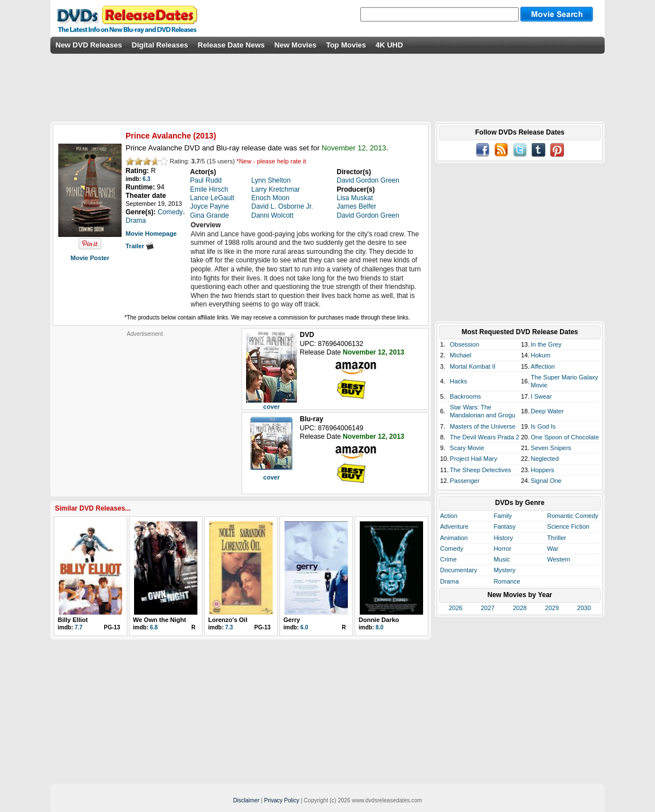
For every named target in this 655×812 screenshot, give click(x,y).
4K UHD (389, 45)
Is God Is (543, 426)
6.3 (146, 179)
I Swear (541, 396)
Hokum (540, 355)
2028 (520, 608)
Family (503, 516)
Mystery (505, 570)
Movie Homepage (151, 234)
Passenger (465, 481)
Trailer (140, 246)
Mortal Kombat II (473, 366)
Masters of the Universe (482, 426)
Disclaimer (246, 800)
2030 (584, 608)
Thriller (557, 538)
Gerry (292, 620)
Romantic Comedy (572, 516)
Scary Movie (467, 448)
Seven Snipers (551, 448)
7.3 (229, 627)
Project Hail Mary (473, 459)
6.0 (304, 627)
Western (559, 559)
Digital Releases (160, 45)
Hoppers (542, 470)
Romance (507, 581)
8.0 (380, 627)
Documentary (458, 570)
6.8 (154, 627)
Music (502, 559)
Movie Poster (90, 258)
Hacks (458, 381)
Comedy (452, 548)
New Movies (295, 45)
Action (449, 516)
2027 (488, 608)
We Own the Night (160, 620)
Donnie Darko (379, 620)
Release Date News (232, 45)
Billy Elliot (73, 620)
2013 (204, 136)
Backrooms (465, 396)
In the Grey (546, 344)
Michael (460, 355)
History (503, 538)
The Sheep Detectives (480, 470)
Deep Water (547, 411)
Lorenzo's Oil (228, 620)
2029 (552, 608)
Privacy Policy (282, 800)
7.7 (79, 627)
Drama (449, 581)
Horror (503, 548)
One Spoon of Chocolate (564, 437)
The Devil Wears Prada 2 (484, 437)
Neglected (545, 459)
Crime (448, 559)
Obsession (464, 344)
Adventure (454, 526)
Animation (454, 538)
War (553, 548)
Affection (543, 366)
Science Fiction (568, 526)
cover (271, 407)
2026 (455, 608)
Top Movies (346, 45)
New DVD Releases (89, 45)
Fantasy (505, 526)
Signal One (546, 481)
